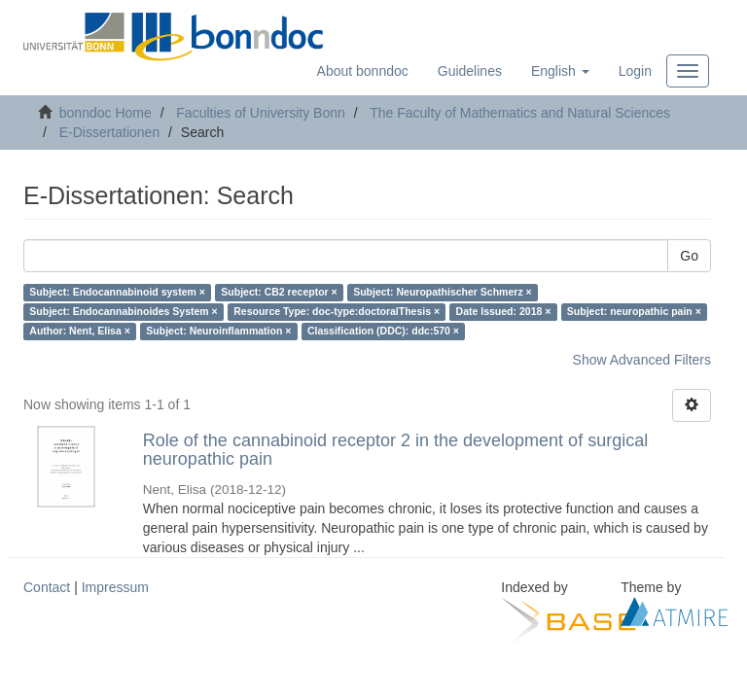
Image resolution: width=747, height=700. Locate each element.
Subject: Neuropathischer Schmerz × (443, 293)
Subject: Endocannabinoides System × (123, 312)
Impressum (115, 587)
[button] (560, 71)
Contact (47, 587)
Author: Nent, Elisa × (80, 332)
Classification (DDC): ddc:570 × (383, 332)
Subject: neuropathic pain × (634, 312)
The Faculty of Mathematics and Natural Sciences (520, 113)
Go (689, 256)
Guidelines (470, 71)
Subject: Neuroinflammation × (218, 332)
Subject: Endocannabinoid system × (117, 293)
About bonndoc (363, 71)
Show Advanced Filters (642, 360)
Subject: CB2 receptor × (279, 293)
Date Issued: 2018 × (504, 312)
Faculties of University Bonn (261, 113)
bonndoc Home (106, 113)
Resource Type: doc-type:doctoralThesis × (337, 312)
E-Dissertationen (110, 132)
